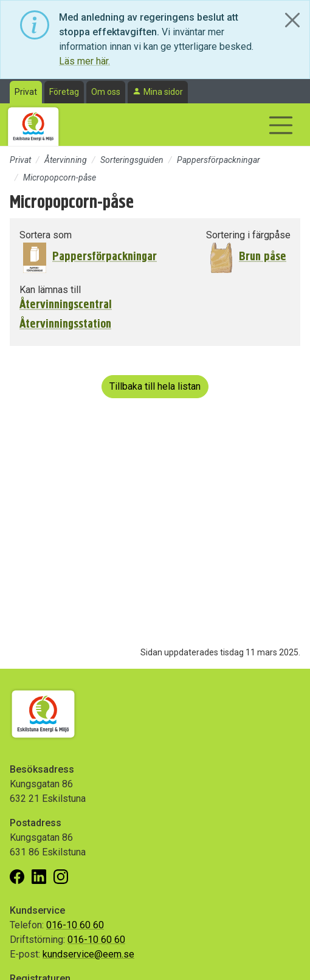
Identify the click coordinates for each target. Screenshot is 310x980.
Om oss (106, 92)
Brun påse (263, 256)
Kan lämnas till (50, 290)
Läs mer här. (84, 61)
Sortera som (46, 235)
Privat (26, 92)
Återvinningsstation (65, 324)
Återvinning (66, 160)
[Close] (292, 20)
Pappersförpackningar (219, 160)
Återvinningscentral (66, 305)
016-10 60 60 (75, 925)
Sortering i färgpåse (248, 235)
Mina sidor (163, 92)
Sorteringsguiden (132, 160)
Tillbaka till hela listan (155, 386)
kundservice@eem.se (88, 954)
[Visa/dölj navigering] (281, 125)
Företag (64, 92)
